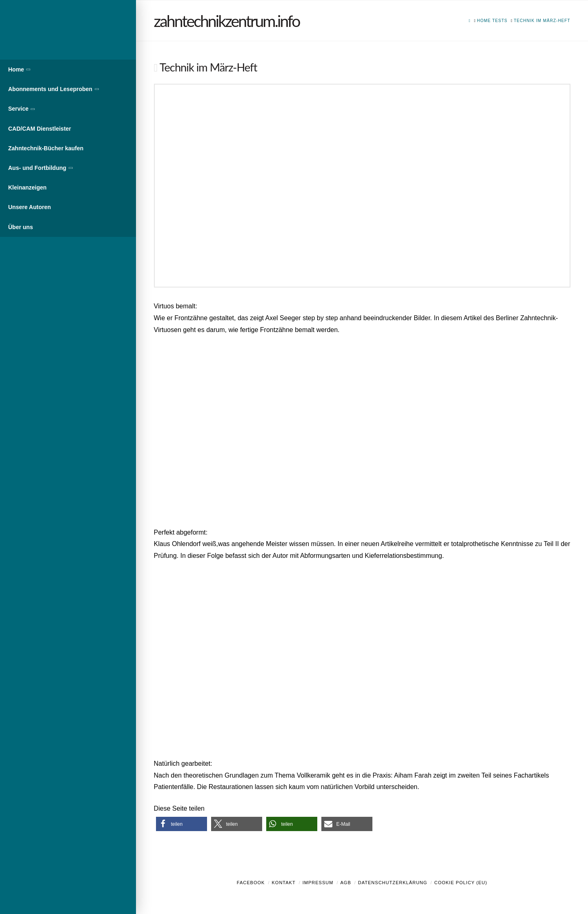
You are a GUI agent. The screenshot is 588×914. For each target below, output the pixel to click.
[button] (182, 824)
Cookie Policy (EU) (461, 883)
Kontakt (284, 883)
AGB (345, 883)
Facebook (251, 883)
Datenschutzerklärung (393, 883)
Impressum (318, 883)
